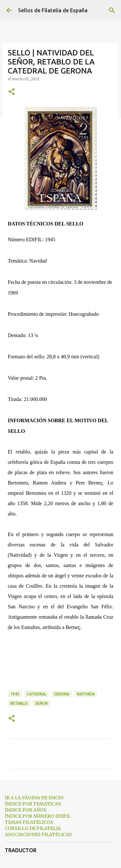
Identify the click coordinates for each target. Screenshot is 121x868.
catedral (37, 694)
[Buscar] (112, 10)
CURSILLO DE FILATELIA (33, 828)
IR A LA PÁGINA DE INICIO (34, 798)
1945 (15, 694)
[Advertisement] (60, 666)
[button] (12, 92)
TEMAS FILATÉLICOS (29, 822)
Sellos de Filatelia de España (53, 10)
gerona (62, 694)
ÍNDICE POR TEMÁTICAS (33, 804)
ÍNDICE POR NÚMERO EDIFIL (38, 816)
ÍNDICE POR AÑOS (26, 810)
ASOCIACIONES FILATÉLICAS (38, 834)
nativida (86, 694)
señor (41, 703)
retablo (19, 703)
